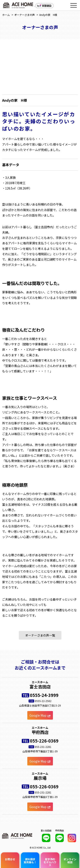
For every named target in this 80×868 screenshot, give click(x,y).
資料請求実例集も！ (30, 859)
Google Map (40, 715)
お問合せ (10, 858)
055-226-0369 (44, 741)
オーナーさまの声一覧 (40, 635)
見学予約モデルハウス (50, 860)
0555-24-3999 (44, 695)
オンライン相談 (70, 859)
